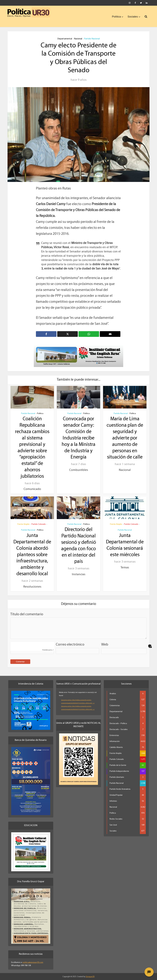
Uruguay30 (90, 976)
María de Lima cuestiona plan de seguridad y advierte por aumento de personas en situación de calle (125, 438)
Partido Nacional (92, 39)
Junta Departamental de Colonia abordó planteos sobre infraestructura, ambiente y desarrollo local (32, 555)
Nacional (78, 39)
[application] (79, 701)
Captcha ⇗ (48, 650)
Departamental (65, 39)
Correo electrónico (70, 644)
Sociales (133, 17)
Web (105, 644)
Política (116, 17)
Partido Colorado (39, 524)
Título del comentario (27, 614)
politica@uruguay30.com (33, 962)
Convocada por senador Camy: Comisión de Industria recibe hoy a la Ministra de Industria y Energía (78, 438)
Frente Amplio (23, 524)
